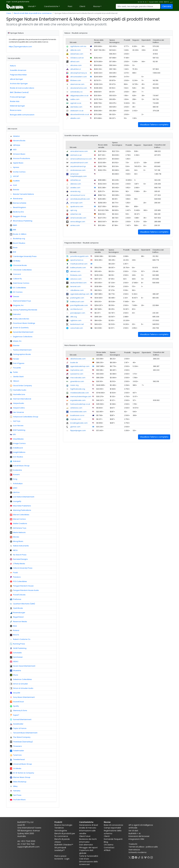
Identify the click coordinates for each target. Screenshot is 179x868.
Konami (15, 475)
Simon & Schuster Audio (22, 688)
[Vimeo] (145, 857)
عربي (171, 2)
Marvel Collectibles (20, 515)
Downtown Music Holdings (23, 323)
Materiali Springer (17, 106)
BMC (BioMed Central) (19, 92)
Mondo (15, 537)
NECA (14, 550)
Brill (13, 252)
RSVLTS (14, 635)
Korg (14, 479)
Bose (14, 248)
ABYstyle (15, 145)
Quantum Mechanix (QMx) (22, 604)
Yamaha (15, 791)
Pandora (15, 577)
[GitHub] (148, 857)
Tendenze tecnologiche (61, 829)
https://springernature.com (20, 47)
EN (139, 2)
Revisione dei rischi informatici (88, 841)
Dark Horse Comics (20, 283)
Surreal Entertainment (21, 720)
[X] (130, 857)
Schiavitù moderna (137, 852)
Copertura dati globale (86, 852)
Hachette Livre (18, 394)
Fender (15, 359)
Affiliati (107, 850)
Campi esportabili (112, 828)
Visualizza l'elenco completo (154, 125)
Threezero (16, 746)
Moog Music (17, 541)
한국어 (156, 2)
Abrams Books (18, 141)
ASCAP (14, 176)
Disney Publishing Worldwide (24, 310)
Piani (70, 6)
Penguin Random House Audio (24, 590)
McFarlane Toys (18, 528)
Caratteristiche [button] (51, 6)
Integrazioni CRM (136, 839)
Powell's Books (18, 595)
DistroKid (15, 314)
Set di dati (133, 831)
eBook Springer (17, 79)
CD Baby (15, 261)
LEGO (14, 488)
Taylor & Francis (18, 728)
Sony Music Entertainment (22, 697)
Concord (15, 274)
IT (148, 2)
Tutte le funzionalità (89, 856)
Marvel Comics (18, 519)
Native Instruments (19, 546)
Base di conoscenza (113, 825)
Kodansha (16, 470)
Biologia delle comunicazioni (22, 115)
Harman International (21, 399)
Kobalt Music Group (20, 466)
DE (141, 2)
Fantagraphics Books (20, 354)
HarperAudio (17, 403)
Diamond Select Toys (20, 301)
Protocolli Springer (18, 97)
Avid (13, 185)
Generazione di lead (89, 825)
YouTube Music (18, 800)
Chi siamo (109, 845)
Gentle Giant (17, 377)
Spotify (14, 706)
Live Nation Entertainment (22, 497)
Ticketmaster (17, 751)
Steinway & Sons (19, 711)
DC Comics (16, 292)
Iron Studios (17, 457)
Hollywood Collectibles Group (24, 417)
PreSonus (16, 599)
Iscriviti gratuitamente (20, 2)
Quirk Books (16, 608)
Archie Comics (18, 172)
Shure (14, 675)
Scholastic (16, 653)
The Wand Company (20, 737)
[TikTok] (139, 857)
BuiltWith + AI (135, 833)
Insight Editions (18, 452)
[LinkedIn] (133, 857)
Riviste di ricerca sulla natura (22, 88)
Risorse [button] (97, 6)
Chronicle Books (18, 265)
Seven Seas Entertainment (23, 666)
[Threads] (142, 857)
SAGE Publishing (18, 648)
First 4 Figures (17, 363)
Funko (14, 372)
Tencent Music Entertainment (24, 733)
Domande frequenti (113, 839)
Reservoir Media (18, 622)
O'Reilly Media (17, 564)
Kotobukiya (16, 484)
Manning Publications (21, 510)
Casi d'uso (84, 859)
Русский (151, 2)
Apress (15, 167)
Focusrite (15, 368)
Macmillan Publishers (20, 506)
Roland (15, 630)
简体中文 (166, 2)
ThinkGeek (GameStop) (21, 742)
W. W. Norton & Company (22, 773)
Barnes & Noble (18, 203)
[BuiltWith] (15, 6)
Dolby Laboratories (20, 319)
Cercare (167, 6)
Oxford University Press (21, 568)
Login (9, 2)
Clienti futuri (85, 836)
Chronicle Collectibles (21, 270)
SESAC (14, 662)
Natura (13, 66)
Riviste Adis (15, 101)
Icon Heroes (17, 426)
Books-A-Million (18, 234)
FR (143, 2)
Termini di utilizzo (136, 847)
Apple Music (17, 163)
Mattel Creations (19, 524)
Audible (15, 181)
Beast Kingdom (18, 207)
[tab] (33, 66)
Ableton (15, 136)
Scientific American (18, 70)
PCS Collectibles (18, 581)
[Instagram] (152, 857)
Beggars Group (18, 216)
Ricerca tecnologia (63, 825)
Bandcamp (16, 199)
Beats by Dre (17, 212)
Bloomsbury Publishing (21, 221)
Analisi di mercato (88, 828)
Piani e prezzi (60, 856)
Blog (106, 842)
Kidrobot (15, 461)
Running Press (17, 644)
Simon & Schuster (19, 684)
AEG (13, 150)
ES (146, 2)
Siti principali (60, 848)
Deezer (15, 297)
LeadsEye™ (60, 850)
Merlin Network (18, 533)
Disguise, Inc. (17, 305)
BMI (13, 230)
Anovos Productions (20, 158)
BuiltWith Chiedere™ (64, 845)
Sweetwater (17, 724)
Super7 (15, 715)
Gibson (15, 381)
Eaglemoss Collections (21, 337)
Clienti (82, 6)
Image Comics (18, 443)
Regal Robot (17, 617)
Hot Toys (15, 421)
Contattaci (109, 848)
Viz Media (16, 769)
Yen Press (16, 795)
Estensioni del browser (139, 836)
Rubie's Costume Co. (20, 639)
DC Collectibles (18, 288)
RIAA (13, 626)
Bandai (15, 190)
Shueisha (15, 671)
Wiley (14, 786)
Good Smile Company (21, 386)
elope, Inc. (16, 341)
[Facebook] (136, 857)
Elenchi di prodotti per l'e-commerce (65, 835)
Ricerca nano (16, 110)
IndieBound (16, 448)
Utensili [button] (31, 6)
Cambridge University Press (23, 256)
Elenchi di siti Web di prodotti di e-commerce (33, 13)
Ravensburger (18, 613)
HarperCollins (17, 408)
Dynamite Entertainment (22, 332)
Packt (14, 573)
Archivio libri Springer (19, 84)
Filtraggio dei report (88, 848)
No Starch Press (18, 555)
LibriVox (15, 492)
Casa (9, 13)
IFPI (13, 435)
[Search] (138, 6)
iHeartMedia (17, 439)
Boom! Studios (18, 243)
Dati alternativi (86, 845)
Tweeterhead (17, 760)
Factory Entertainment (21, 350)
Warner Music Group (20, 777)
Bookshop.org (17, 239)
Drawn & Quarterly (19, 328)
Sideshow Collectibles (21, 679)
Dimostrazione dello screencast (89, 863)
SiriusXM (15, 693)
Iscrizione (59, 859)
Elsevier (15, 346)
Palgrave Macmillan (18, 75)
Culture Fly (16, 279)
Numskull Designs (19, 559)
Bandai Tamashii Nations (22, 194)
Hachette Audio (18, 390)
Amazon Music (18, 154)
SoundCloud (17, 702)
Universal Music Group (21, 764)
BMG (13, 225)
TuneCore (16, 755)
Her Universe (17, 412)
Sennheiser (16, 657)
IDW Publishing (18, 430)
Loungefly (16, 501)
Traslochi (133, 844)
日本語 (161, 2)
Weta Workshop (18, 782)
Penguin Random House (22, 586)
